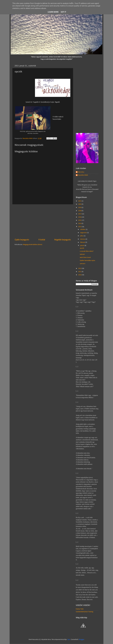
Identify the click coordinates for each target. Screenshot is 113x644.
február (83, 242)
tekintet (82, 254)
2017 (80, 214)
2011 (80, 272)
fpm (69, 640)
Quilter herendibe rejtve (87, 261)
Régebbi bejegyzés (63, 240)
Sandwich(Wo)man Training (85, 612)
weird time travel (85, 257)
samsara (82, 264)
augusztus (84, 233)
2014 (80, 224)
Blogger (82, 640)
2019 (80, 208)
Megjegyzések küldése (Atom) (33, 245)
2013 (80, 227)
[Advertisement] (43, 221)
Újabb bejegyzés (22, 240)
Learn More (53, 12)
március (83, 239)
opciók (82, 248)
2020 (80, 204)
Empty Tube (80, 609)
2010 (80, 275)
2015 (80, 220)
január (82, 246)
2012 (80, 268)
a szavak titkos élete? (87, 251)
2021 (80, 201)
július (82, 236)
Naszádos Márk (83, 175)
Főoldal (42, 240)
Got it (63, 12)
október (83, 229)
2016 (80, 217)
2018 (80, 211)
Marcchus (81, 172)
